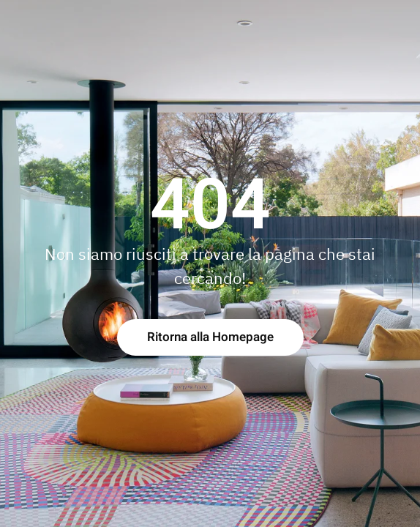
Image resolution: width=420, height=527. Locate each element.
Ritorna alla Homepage (210, 337)
